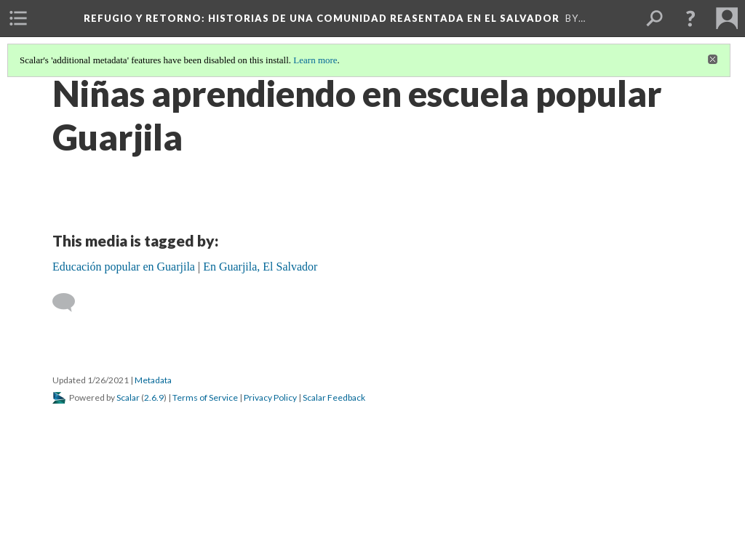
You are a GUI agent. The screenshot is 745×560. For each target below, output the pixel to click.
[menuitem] (18, 18)
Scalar (128, 397)
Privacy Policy (270, 397)
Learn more (315, 60)
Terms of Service (205, 397)
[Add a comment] (70, 303)
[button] (690, 18)
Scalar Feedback (334, 397)
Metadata (153, 380)
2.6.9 (154, 397)
